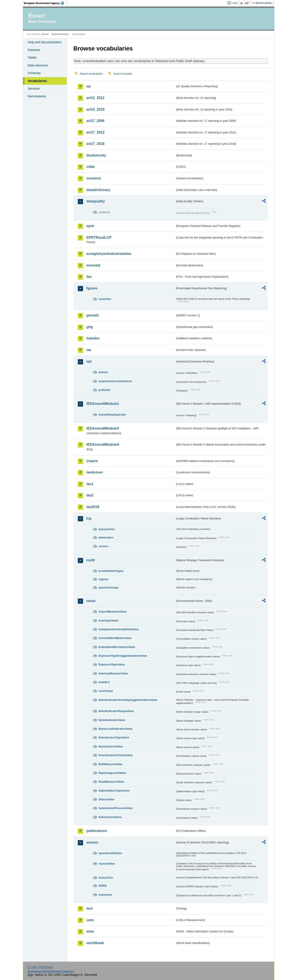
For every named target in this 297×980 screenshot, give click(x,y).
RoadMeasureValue (111, 782)
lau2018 (93, 507)
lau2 (90, 495)
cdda (91, 167)
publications (97, 831)
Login (234, 3)
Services (34, 89)
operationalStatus (110, 853)
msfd (91, 560)
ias (89, 350)
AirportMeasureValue (113, 612)
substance (105, 895)
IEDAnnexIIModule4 (103, 445)
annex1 (103, 372)
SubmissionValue (110, 817)
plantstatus (106, 537)
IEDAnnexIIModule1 (103, 404)
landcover (95, 472)
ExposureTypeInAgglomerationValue (123, 656)
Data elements (38, 65)
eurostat (93, 265)
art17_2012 (96, 132)
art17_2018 (96, 144)
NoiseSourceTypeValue (114, 737)
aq (89, 86)
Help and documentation (45, 42)
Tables (32, 57)
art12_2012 (96, 98)
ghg (90, 327)
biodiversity (96, 155)
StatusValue (107, 799)
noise (91, 601)
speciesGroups (109, 587)
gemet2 (93, 315)
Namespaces (37, 96)
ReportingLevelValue (112, 773)
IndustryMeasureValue (113, 673)
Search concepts (123, 74)
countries (105, 299)
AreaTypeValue (109, 621)
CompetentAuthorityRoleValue (119, 629)
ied (89, 361)
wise (90, 931)
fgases (92, 288)
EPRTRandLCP (99, 238)
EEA (45, 3)
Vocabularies (37, 81)
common (94, 178)
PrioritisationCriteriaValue (116, 755)
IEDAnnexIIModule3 (103, 428)
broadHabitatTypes (111, 571)
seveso (92, 842)
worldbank (95, 943)
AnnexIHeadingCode (112, 415)
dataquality (96, 201)
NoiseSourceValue (111, 746)
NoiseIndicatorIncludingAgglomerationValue (128, 700)
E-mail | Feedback (40, 967)
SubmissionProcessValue (116, 808)
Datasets (34, 50)
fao (89, 277)
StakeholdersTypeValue (114, 791)
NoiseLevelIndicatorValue (115, 729)
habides (93, 338)
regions (104, 579)
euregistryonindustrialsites (109, 254)
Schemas (34, 73)
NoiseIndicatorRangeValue (116, 711)
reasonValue (107, 864)
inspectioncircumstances (115, 381)
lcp (89, 518)
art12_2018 (96, 109)
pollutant (104, 390)
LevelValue (106, 691)
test (90, 908)
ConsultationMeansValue (115, 638)
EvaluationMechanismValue (117, 647)
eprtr (90, 226)
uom (90, 920)
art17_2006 (96, 121)
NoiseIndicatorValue (112, 720)
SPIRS (103, 886)
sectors (104, 546)
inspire (92, 461)
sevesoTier (106, 878)
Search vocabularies (91, 74)
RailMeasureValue (110, 764)
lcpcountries (107, 529)
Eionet (45, 34)
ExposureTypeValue (112, 664)
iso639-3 (104, 682)
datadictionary (98, 190)
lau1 (90, 484)
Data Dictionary (60, 34)
